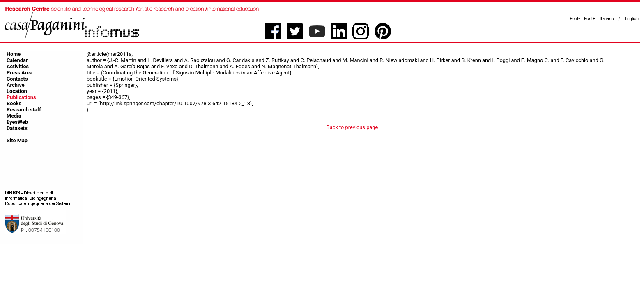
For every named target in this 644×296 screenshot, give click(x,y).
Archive (16, 85)
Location (17, 91)
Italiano (607, 19)
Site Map (17, 140)
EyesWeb (17, 122)
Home (14, 54)
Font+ (590, 19)
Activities (18, 66)
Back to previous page (352, 127)
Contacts (17, 79)
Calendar (17, 60)
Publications (21, 97)
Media (14, 116)
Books (14, 103)
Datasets (17, 128)
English (632, 19)
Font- (575, 19)
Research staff (24, 110)
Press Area (20, 73)
